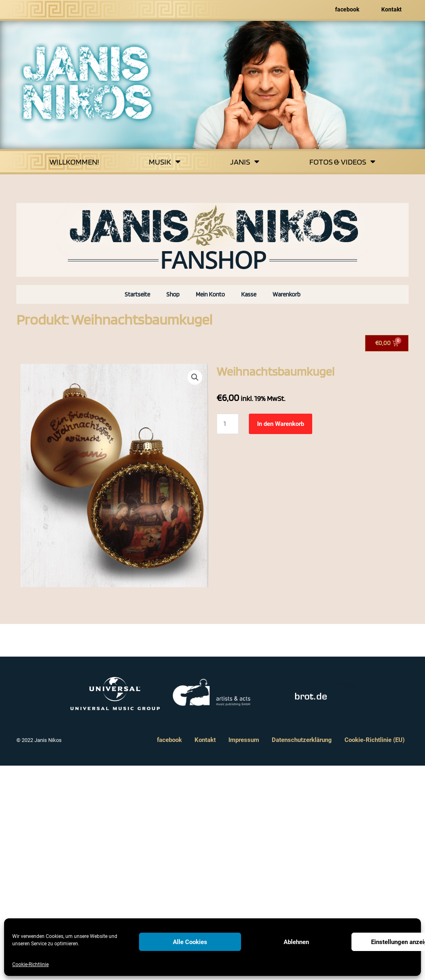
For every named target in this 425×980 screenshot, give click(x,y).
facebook (347, 9)
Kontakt (391, 9)
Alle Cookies (190, 942)
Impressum (244, 740)
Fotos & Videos (342, 162)
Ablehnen (296, 942)
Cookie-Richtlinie (30, 964)
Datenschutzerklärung (302, 740)
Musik (165, 162)
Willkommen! (74, 162)
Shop (173, 294)
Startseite (137, 294)
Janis (245, 162)
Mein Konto (210, 294)
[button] (195, 377)
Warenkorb (286, 294)
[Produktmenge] (228, 424)
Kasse (249, 294)
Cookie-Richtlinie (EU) (375, 740)
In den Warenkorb (281, 424)
